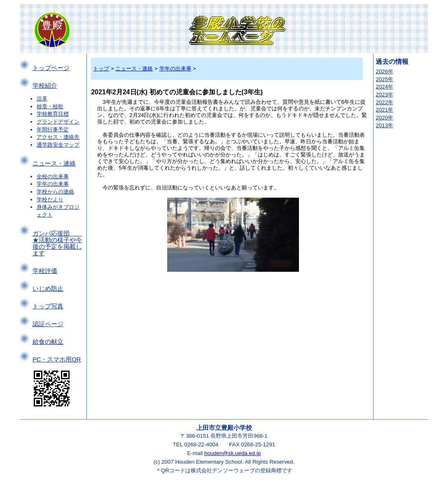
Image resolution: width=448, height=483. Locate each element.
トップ (101, 69)
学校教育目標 (53, 114)
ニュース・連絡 (54, 163)
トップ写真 (48, 306)
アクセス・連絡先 (58, 137)
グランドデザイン (58, 122)
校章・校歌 (50, 106)
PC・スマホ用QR (57, 359)
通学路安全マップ (58, 145)
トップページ (51, 68)
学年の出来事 (53, 184)
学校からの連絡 (55, 192)
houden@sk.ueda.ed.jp (232, 453)
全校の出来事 (53, 176)
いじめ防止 (48, 289)
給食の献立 (48, 342)
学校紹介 (45, 86)
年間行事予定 (53, 129)
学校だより (50, 199)
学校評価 (45, 271)
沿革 (42, 99)
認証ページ (48, 324)
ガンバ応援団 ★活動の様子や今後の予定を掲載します (57, 243)
